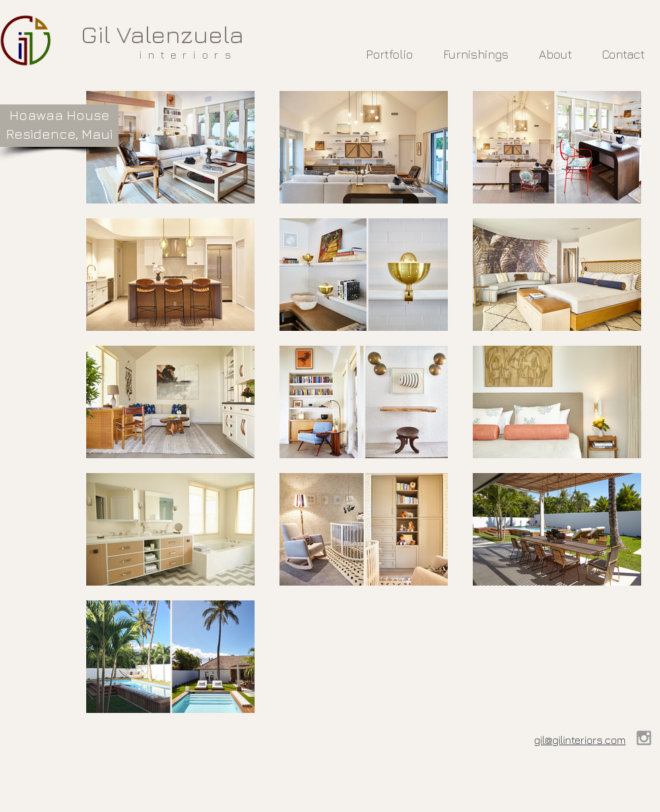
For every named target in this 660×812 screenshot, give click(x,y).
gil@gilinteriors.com (580, 740)
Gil (96, 34)
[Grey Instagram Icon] (644, 738)
